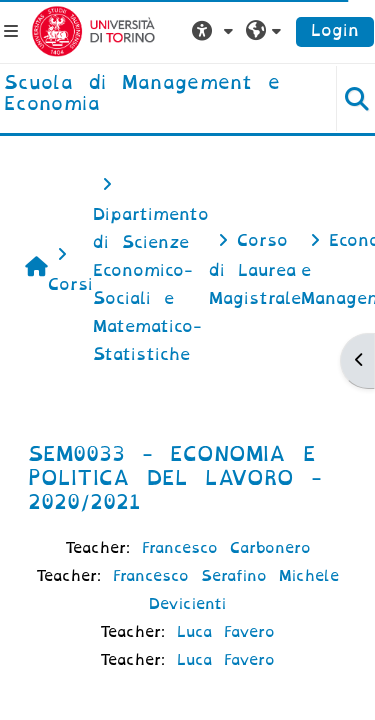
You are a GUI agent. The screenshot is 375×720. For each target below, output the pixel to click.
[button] (215, 31)
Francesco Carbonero (226, 548)
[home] (156, 94)
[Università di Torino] (93, 30)
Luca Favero (226, 632)
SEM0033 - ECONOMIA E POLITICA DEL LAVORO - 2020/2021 (175, 478)
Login (335, 30)
